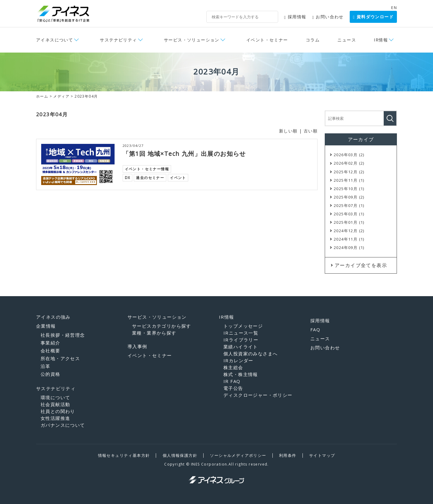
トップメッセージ (243, 326)
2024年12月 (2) (349, 231)
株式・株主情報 (241, 374)
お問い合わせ (328, 17)
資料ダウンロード (373, 17)
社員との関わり (58, 411)
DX (128, 177)
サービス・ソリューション (192, 40)
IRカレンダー (238, 360)
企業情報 (46, 326)
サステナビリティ (118, 40)
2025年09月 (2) (349, 197)
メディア (61, 96)
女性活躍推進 (55, 418)
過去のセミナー (150, 177)
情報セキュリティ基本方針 (124, 455)
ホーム (42, 96)
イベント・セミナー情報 (147, 169)
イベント (178, 177)
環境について (55, 397)
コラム (313, 40)
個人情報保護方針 (180, 455)
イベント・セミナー (267, 40)
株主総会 (233, 367)
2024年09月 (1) (349, 247)
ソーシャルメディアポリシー (238, 455)
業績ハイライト (241, 347)
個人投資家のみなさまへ (250, 354)
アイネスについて (55, 40)
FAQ (315, 329)
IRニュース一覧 (241, 333)
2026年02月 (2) (349, 163)
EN (394, 8)
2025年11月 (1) (349, 180)
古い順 (311, 131)
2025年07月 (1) (349, 205)
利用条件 (288, 455)
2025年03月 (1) (349, 214)
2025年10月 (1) (349, 189)
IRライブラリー (241, 340)
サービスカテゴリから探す (162, 326)
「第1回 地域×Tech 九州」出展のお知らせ (184, 154)
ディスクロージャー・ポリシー (258, 395)
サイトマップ (322, 455)
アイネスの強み (53, 317)
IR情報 (381, 40)
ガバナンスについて (63, 425)
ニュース (347, 40)
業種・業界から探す (154, 333)
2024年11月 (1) (349, 239)
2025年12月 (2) (349, 172)
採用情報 (295, 17)
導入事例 (137, 346)
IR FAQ (232, 381)
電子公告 (233, 388)
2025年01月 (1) (349, 222)
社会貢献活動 (55, 404)
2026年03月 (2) (349, 155)
